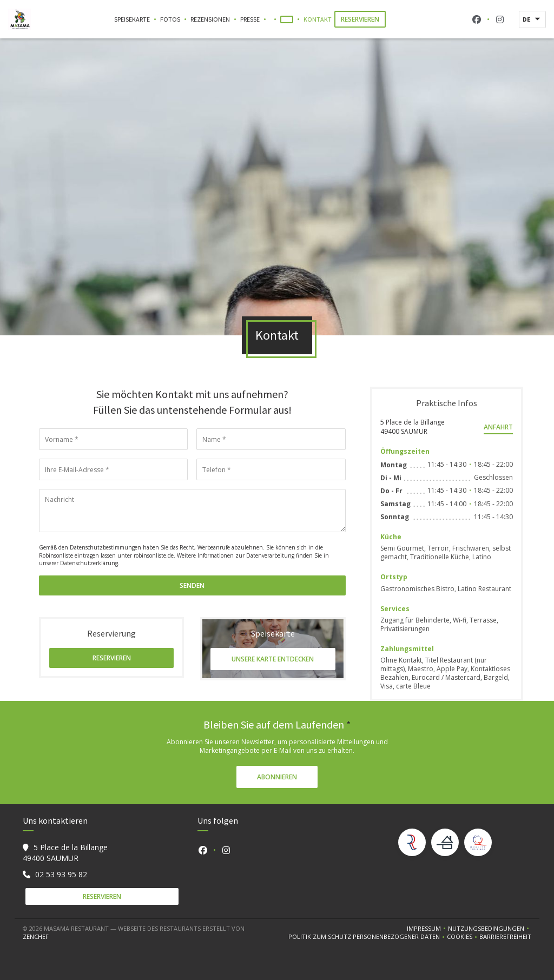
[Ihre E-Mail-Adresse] (113, 469)
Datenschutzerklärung (89, 563)
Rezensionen (210, 19)
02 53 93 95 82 (61, 874)
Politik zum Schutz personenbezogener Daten (368, 937)
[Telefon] (271, 469)
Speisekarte (132, 19)
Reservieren (360, 19)
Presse (250, 19)
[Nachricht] (192, 511)
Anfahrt (498, 427)
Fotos (170, 19)
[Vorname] (113, 439)
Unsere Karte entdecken (273, 659)
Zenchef (36, 936)
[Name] (271, 439)
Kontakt (318, 19)
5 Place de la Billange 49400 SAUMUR (413, 427)
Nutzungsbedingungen (490, 929)
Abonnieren (277, 777)
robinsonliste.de (154, 555)
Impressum (427, 929)
